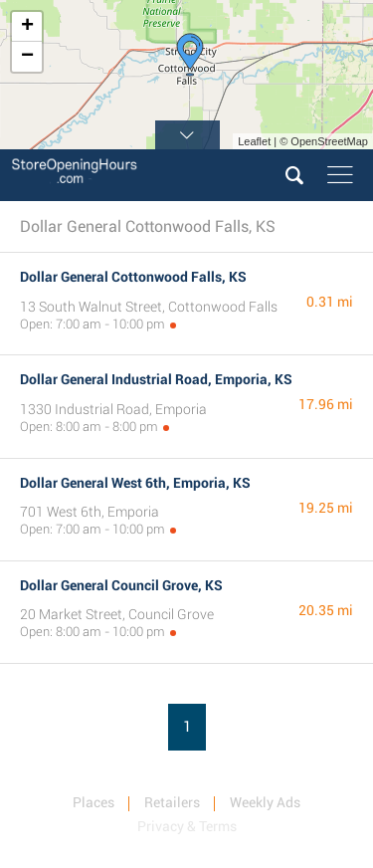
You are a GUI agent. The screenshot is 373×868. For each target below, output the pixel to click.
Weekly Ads (265, 802)
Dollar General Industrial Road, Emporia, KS (156, 379)
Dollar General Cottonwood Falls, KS (133, 277)
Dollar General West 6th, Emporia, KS (135, 483)
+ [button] (27, 27)
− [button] (27, 57)
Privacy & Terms (187, 826)
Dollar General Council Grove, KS (121, 585)
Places (93, 802)
